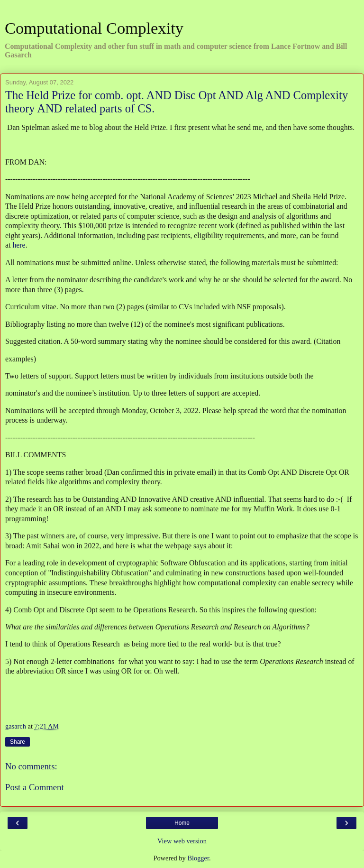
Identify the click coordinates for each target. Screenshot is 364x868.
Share (18, 742)
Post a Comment (35, 787)
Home (182, 823)
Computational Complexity (94, 28)
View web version (182, 841)
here (19, 245)
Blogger (198, 858)
